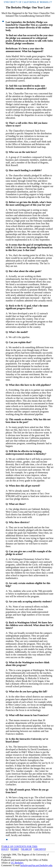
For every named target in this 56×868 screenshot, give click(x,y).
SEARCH (26, 849)
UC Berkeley (17, 863)
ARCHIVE (40, 849)
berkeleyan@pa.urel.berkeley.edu (36, 865)
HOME (15, 849)
